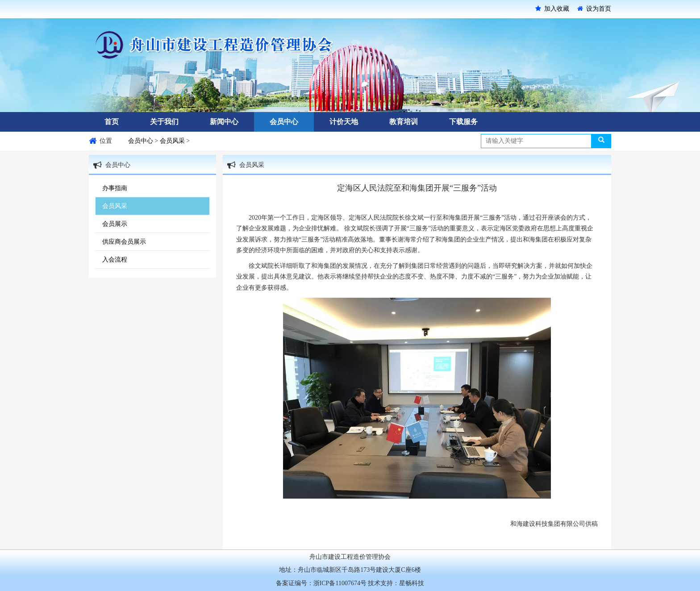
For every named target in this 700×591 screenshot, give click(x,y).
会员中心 (284, 122)
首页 (112, 122)
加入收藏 (552, 9)
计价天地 (344, 122)
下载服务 (463, 122)
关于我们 (164, 122)
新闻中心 (224, 122)
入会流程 (115, 260)
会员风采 (173, 141)
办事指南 (115, 188)
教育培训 (404, 122)
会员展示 (115, 224)
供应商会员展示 (124, 242)
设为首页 (594, 9)
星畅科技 (412, 583)
